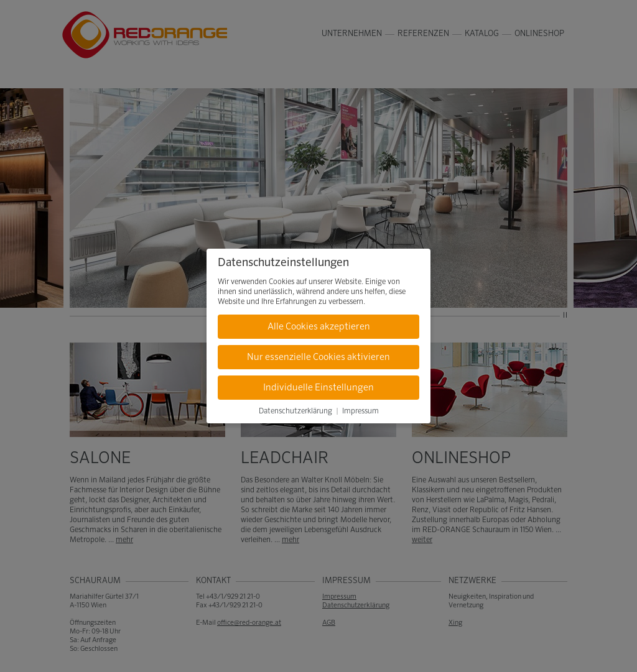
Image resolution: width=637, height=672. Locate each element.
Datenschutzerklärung (295, 412)
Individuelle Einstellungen (318, 388)
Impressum (360, 412)
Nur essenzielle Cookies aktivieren (318, 357)
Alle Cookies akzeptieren (319, 327)
